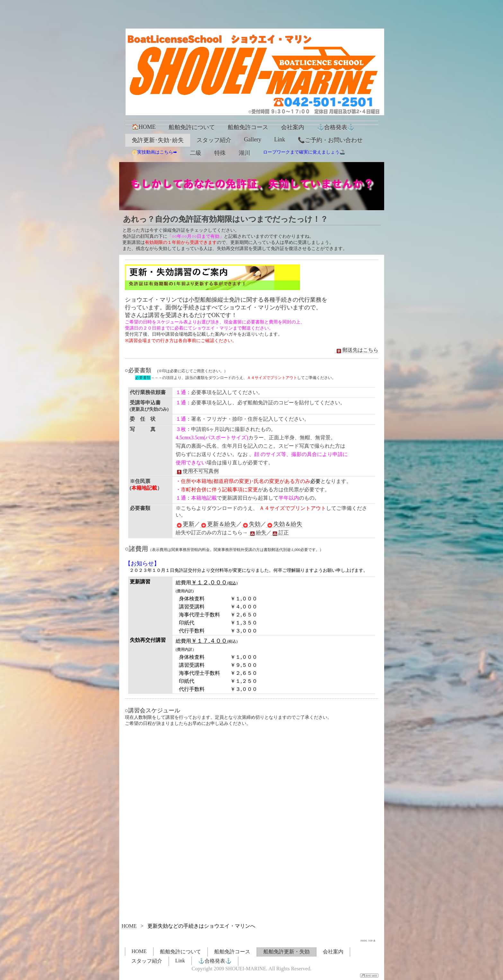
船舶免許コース (248, 127)
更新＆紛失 (218, 524)
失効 (251, 524)
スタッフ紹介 (214, 140)
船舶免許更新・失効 (287, 952)
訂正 (280, 533)
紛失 (258, 533)
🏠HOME (144, 127)
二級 (196, 153)
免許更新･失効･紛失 (158, 140)
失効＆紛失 (284, 524)
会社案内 (293, 127)
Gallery (253, 140)
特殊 (220, 153)
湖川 (244, 153)
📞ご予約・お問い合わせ (330, 140)
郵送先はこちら (357, 350)
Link (279, 140)
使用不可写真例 (197, 471)
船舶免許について (192, 127)
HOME (129, 926)
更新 (185, 524)
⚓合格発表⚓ (336, 127)
